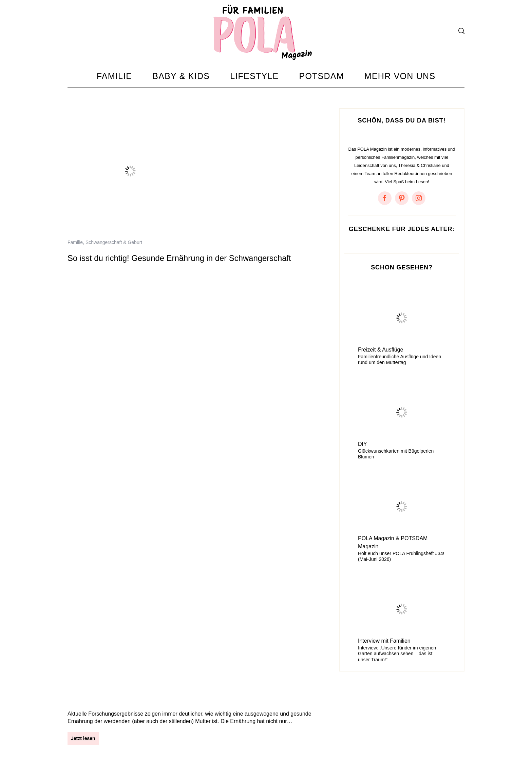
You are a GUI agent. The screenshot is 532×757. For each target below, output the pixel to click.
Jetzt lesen (83, 297)
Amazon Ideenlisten (352, 733)
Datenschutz (115, 733)
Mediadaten (178, 733)
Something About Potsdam (292, 733)
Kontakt (148, 733)
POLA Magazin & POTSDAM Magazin (393, 542)
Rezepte (94, 451)
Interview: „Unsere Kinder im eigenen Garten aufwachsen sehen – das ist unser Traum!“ (397, 654)
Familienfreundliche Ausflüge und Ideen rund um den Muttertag (400, 360)
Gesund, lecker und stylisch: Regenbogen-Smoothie (161, 466)
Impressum (80, 733)
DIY (363, 444)
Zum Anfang (446, 724)
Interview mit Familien (384, 641)
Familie (75, 242)
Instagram (211, 733)
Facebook (242, 733)
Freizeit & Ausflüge (381, 350)
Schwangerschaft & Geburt (114, 242)
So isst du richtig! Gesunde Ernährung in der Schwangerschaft (179, 258)
